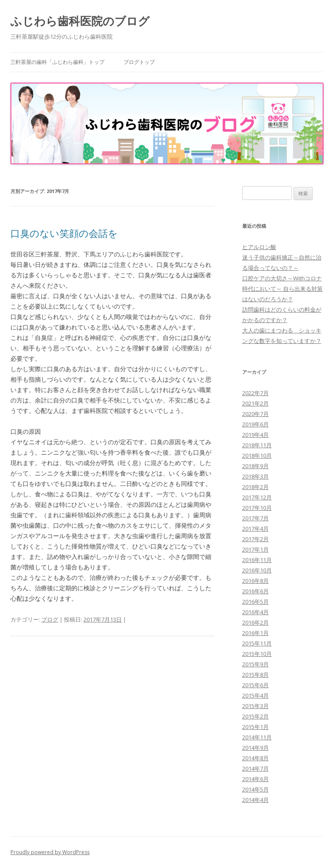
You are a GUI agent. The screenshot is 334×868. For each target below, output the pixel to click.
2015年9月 (256, 664)
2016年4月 (256, 612)
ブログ (50, 619)
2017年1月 (256, 549)
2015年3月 (256, 706)
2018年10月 (257, 456)
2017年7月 (256, 518)
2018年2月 (256, 487)
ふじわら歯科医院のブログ (80, 21)
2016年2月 (256, 622)
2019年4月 (256, 435)
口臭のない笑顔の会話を (64, 233)
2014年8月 (256, 758)
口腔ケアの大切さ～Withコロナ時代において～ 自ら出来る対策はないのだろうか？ (282, 289)
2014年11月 (257, 737)
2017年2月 (256, 539)
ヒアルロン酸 (259, 247)
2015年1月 (256, 727)
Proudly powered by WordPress (50, 852)
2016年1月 (256, 633)
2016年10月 (257, 570)
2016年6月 (256, 591)
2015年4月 (256, 695)
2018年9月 (256, 466)
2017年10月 (257, 508)
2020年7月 (256, 414)
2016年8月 (256, 581)
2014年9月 (256, 748)
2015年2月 (256, 716)
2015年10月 (257, 654)
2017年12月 (257, 497)
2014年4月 (256, 800)
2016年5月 (256, 602)
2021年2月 (256, 403)
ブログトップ (139, 62)
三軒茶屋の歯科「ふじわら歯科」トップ (57, 62)
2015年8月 (256, 675)
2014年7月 (256, 768)
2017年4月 (256, 529)
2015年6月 (256, 685)
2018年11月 (257, 445)
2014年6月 (256, 779)
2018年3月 (256, 476)
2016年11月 (257, 560)
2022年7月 (256, 393)
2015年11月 (257, 643)
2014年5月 (256, 789)
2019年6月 (256, 424)
